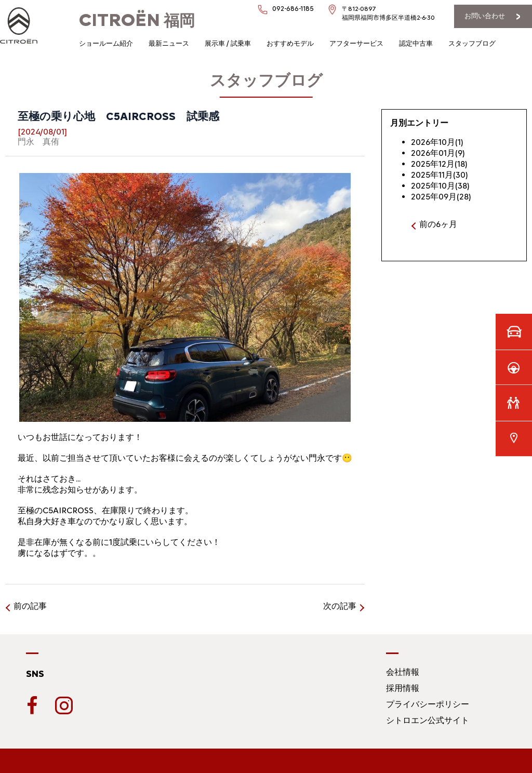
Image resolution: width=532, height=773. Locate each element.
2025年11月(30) (440, 175)
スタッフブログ (472, 43)
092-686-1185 (293, 9)
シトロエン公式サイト (428, 720)
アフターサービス (356, 43)
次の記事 (340, 606)
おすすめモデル (290, 43)
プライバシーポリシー (428, 704)
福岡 (137, 21)
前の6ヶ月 (438, 224)
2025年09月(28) (441, 197)
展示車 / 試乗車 (228, 43)
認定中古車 (416, 43)
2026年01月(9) (438, 153)
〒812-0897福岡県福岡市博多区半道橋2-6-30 (388, 13)
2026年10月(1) (437, 142)
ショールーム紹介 (106, 43)
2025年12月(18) (439, 164)
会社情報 (403, 672)
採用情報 (403, 688)
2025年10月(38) (440, 186)
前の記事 (30, 606)
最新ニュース (169, 43)
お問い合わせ (485, 16)
